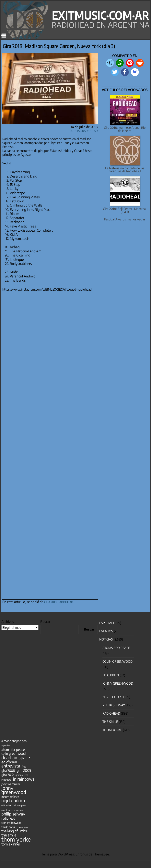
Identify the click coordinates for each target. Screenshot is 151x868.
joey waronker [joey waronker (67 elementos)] (11, 784)
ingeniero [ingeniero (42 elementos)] (6, 780)
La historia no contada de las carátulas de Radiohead (125, 169)
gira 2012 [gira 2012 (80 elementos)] (8, 775)
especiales (108, 623)
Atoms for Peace (116, 648)
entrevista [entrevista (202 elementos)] (11, 766)
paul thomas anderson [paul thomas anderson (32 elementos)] (12, 810)
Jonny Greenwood (118, 683)
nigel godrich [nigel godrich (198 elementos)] (13, 801)
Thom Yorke (112, 730)
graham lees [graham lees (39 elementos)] (22, 775)
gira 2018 (50, 601)
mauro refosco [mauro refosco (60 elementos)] (10, 797)
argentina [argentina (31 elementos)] (6, 745)
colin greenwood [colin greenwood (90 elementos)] (14, 754)
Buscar (45, 622)
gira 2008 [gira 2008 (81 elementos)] (8, 771)
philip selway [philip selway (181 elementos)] (13, 814)
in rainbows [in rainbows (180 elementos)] (24, 779)
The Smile (110, 722)
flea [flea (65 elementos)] (24, 766)
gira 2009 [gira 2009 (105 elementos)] (24, 770)
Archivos (8, 622)
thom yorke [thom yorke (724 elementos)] (16, 839)
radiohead (65, 601)
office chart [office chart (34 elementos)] (7, 805)
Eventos (106, 631)
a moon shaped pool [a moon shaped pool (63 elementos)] (14, 741)
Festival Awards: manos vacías (125, 219)
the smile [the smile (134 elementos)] (9, 835)
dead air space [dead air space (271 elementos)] (16, 757)
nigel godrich (114, 697)
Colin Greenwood (117, 661)
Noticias (75, 130)
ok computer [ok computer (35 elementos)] (20, 805)
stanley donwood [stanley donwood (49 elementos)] (11, 823)
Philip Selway (114, 705)
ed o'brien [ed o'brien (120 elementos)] (9, 762)
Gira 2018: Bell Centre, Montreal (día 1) (125, 210)
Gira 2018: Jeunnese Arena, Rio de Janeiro (125, 129)
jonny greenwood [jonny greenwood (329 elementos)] (14, 790)
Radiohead (90, 130)
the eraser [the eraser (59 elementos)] (23, 827)
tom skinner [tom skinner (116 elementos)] (11, 844)
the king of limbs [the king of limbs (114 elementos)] (14, 831)
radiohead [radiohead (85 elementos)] (8, 818)
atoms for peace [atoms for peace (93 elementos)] (13, 749)
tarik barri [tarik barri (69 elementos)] (8, 827)
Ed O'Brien (111, 675)
